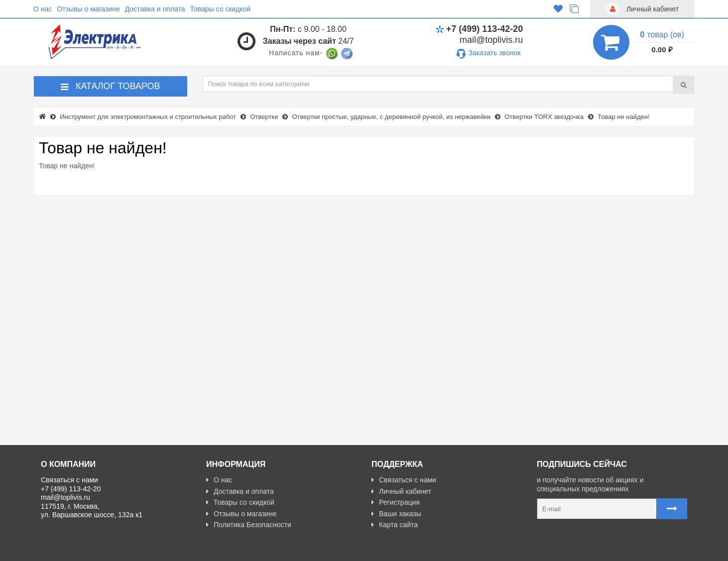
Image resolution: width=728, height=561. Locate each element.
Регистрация (396, 502)
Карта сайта (395, 525)
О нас (43, 9)
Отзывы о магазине (88, 9)
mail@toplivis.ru (491, 40)
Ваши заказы (396, 514)
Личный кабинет (401, 491)
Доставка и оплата (155, 9)
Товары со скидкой (221, 9)
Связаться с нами (404, 480)
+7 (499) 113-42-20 (480, 29)
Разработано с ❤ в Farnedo (133, 549)
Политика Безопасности (249, 525)
